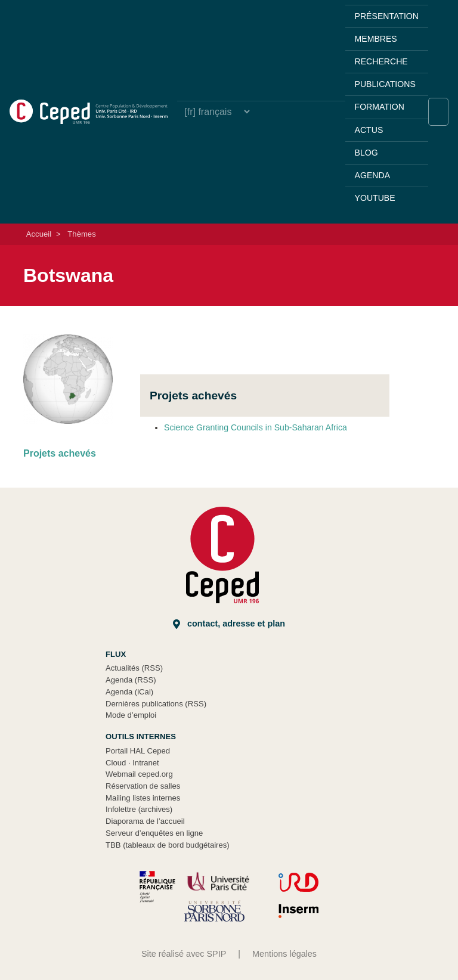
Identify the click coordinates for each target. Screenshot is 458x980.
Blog (366, 153)
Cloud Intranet (132, 763)
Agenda (372, 175)
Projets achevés (60, 453)
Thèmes (81, 234)
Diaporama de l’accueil (145, 821)
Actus (369, 130)
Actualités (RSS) (134, 668)
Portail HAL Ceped (138, 751)
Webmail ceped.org (139, 774)
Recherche (381, 61)
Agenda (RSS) (131, 680)
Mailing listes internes (143, 798)
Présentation (387, 16)
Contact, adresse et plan (229, 624)
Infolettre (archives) (139, 809)
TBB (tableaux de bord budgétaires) (168, 845)
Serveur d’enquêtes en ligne (154, 833)
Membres (376, 39)
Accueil (39, 234)
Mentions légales (284, 954)
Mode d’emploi (131, 715)
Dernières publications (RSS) (156, 704)
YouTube (375, 198)
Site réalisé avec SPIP (184, 954)
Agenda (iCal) (129, 692)
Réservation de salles (143, 786)
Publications (385, 84)
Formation (380, 107)
